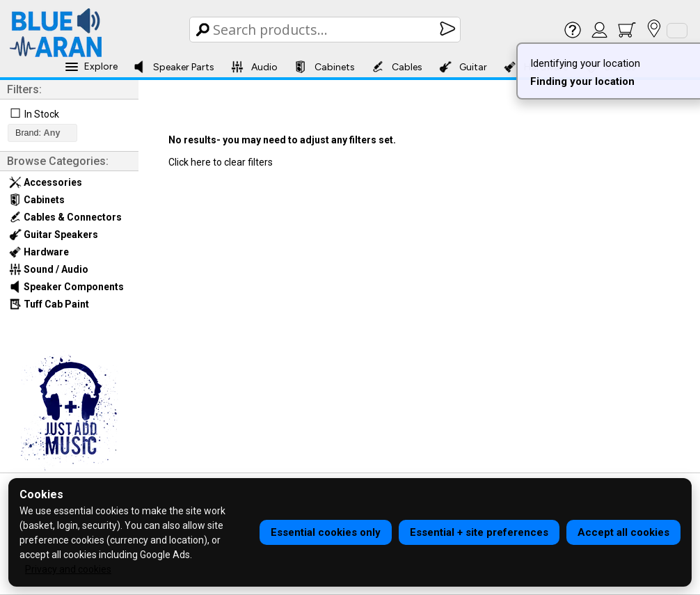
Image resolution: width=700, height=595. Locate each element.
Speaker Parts (174, 67)
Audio (254, 67)
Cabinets (325, 67)
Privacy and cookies (68, 569)
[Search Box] (326, 30)
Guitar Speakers (54, 235)
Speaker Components (66, 287)
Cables (397, 67)
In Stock (42, 114)
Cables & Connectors (65, 217)
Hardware (39, 252)
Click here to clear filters (221, 162)
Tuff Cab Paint (49, 304)
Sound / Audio (49, 269)
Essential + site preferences (479, 532)
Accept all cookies (623, 532)
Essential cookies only (326, 532)
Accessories (46, 182)
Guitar (463, 67)
